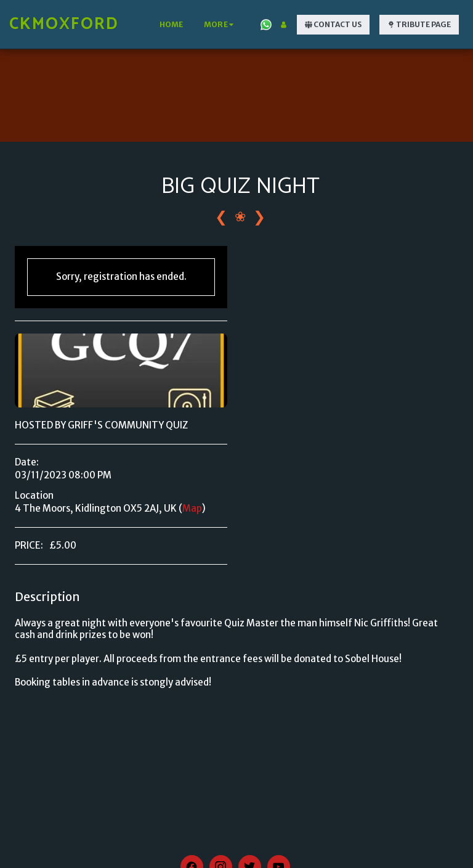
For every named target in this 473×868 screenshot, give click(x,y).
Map (192, 508)
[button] (266, 25)
